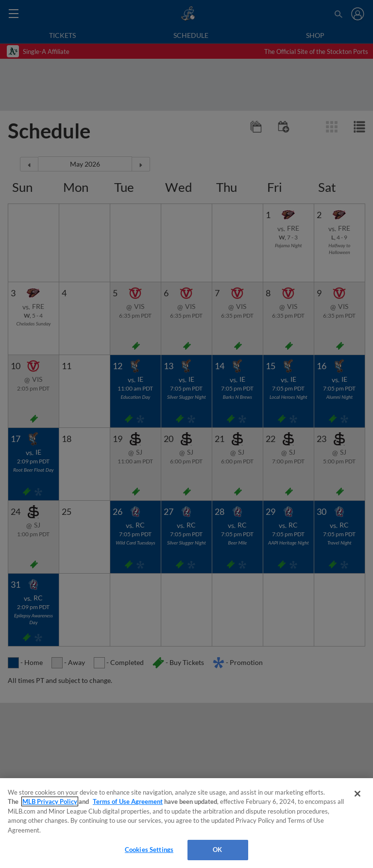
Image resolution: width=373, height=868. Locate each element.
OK (217, 850)
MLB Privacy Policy (50, 801)
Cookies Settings (149, 850)
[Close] (357, 794)
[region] (186, 823)
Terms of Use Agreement (128, 801)
